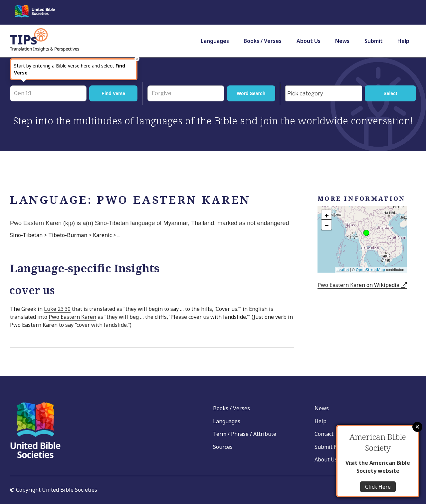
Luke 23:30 (57, 309)
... (119, 235)
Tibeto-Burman (68, 235)
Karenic (102, 235)
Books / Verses (263, 41)
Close (417, 427)
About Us (309, 41)
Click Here (378, 487)
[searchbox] (325, 94)
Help (403, 41)
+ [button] (327, 215)
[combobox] (324, 93)
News (342, 41)
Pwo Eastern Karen (72, 317)
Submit (374, 41)
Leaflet (343, 269)
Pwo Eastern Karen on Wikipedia (362, 285)
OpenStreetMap (370, 269)
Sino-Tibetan (26, 235)
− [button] (327, 225)
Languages (215, 41)
